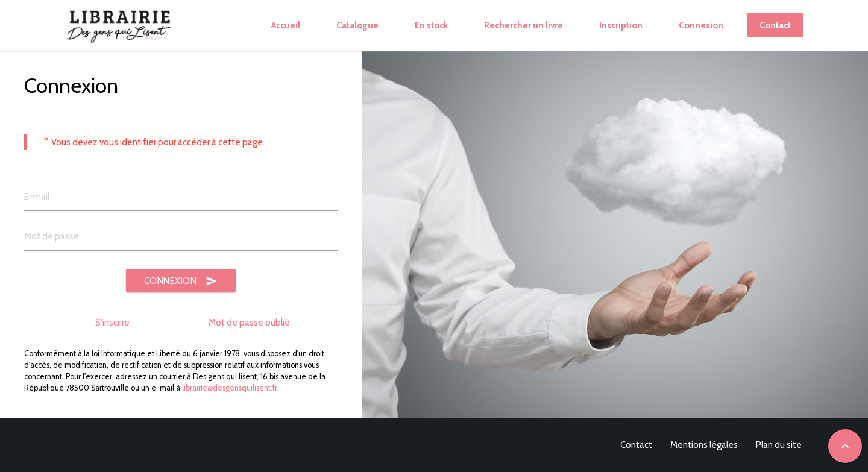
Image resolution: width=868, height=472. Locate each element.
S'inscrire (112, 323)
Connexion (181, 281)
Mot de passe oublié (249, 323)
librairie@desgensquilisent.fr (230, 388)
